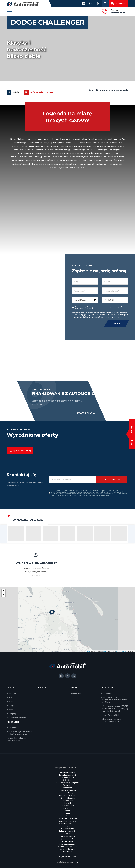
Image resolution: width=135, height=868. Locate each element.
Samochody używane (17, 718)
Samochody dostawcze (68, 818)
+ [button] (4, 591)
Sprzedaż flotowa (67, 849)
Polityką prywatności (94, 307)
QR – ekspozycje (67, 777)
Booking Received (67, 772)
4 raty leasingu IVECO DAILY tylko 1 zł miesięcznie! (21, 733)
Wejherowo (76, 693)
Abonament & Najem (68, 795)
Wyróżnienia (68, 788)
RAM (11, 701)
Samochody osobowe (68, 821)
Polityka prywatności (68, 831)
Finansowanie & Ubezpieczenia (68, 793)
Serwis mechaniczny (68, 844)
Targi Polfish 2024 (111, 715)
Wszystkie (13, 727)
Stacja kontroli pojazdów (68, 846)
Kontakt (67, 803)
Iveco (11, 709)
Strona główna (67, 852)
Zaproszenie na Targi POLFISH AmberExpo (112, 720)
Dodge (11, 705)
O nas (68, 811)
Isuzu (11, 697)
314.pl (105, 651)
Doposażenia (67, 841)
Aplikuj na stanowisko (68, 790)
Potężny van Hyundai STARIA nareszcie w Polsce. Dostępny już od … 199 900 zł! (115, 708)
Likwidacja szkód (67, 806)
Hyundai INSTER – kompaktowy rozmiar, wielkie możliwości (115, 700)
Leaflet (89, 651)
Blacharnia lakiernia (67, 836)
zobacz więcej (86, 413)
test (68, 854)
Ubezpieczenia (67, 800)
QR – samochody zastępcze (68, 783)
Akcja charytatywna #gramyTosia (17, 739)
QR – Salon (68, 780)
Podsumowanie (67, 828)
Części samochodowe (68, 839)
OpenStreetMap (121, 651)
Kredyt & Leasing (67, 798)
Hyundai (12, 693)
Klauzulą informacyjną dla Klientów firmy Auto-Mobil (100, 490)
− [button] (4, 595)
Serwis (67, 834)
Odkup (68, 813)
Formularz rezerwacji (67, 775)
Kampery (12, 713)
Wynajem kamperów (67, 857)
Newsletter (67, 808)
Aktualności (68, 785)
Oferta (68, 816)
